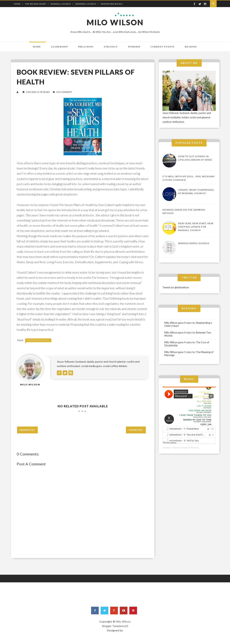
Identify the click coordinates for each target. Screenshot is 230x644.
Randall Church (61, 4)
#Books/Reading (38, 340)
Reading (191, 47)
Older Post (136, 430)
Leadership (59, 47)
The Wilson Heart (36, 4)
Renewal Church (86, 4)
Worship (134, 47)
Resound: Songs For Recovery (186, 448)
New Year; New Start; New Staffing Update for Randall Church (196, 227)
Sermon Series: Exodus (194, 243)
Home (17, 4)
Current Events (163, 47)
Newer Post (27, 430)
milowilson (167, 448)
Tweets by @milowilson (176, 287)
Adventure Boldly (112, 4)
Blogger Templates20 (115, 626)
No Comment (64, 92)
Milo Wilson (115, 22)
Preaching (86, 47)
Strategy (111, 47)
